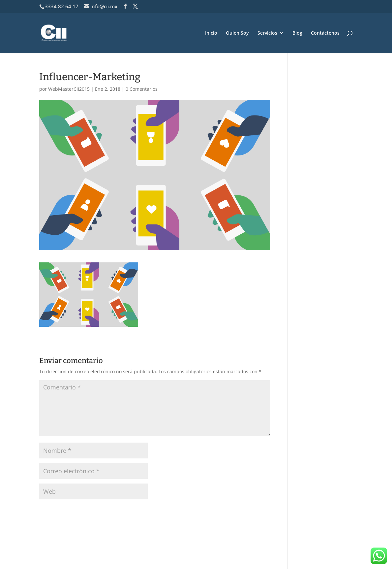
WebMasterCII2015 (69, 89)
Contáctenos (325, 33)
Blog (297, 33)
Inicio (211, 33)
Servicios (267, 33)
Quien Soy (237, 33)
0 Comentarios (142, 89)
